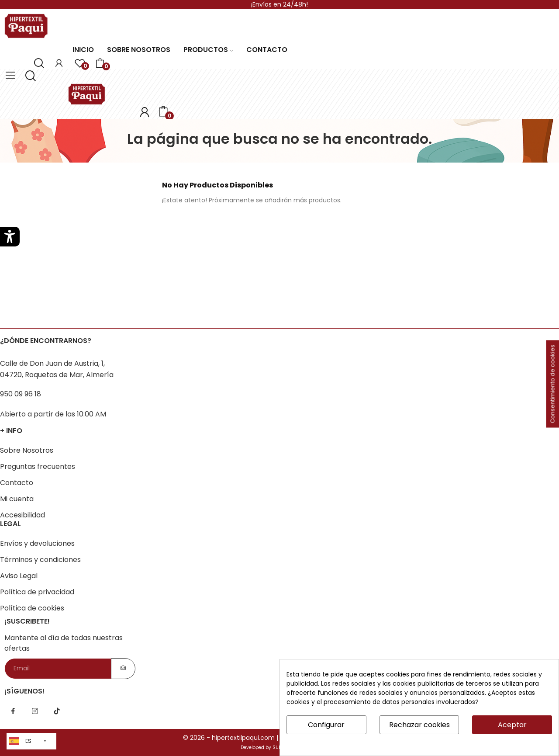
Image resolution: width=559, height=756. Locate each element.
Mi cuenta (17, 499)
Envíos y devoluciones (37, 543)
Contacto (17, 483)
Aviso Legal (19, 576)
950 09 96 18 (21, 394)
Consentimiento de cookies (553, 384)
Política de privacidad (37, 592)
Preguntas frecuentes (38, 466)
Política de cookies (32, 608)
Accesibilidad (22, 515)
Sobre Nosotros (27, 450)
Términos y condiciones (40, 560)
